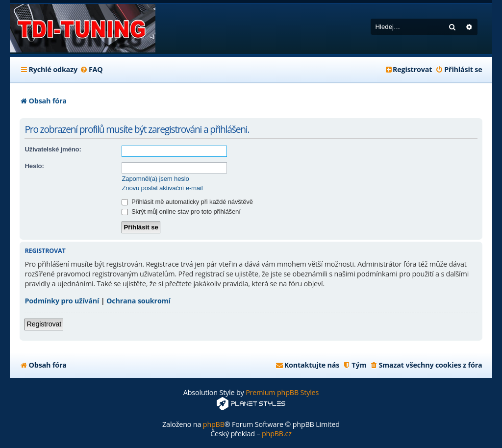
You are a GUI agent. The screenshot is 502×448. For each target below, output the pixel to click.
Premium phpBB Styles (282, 392)
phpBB (214, 424)
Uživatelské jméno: (53, 149)
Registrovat (44, 324)
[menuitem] (91, 70)
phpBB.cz (277, 434)
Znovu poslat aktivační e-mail (162, 188)
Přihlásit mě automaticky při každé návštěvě (187, 202)
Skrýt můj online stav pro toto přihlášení (181, 212)
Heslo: (34, 166)
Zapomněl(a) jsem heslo (155, 179)
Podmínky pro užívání (62, 301)
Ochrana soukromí (138, 301)
